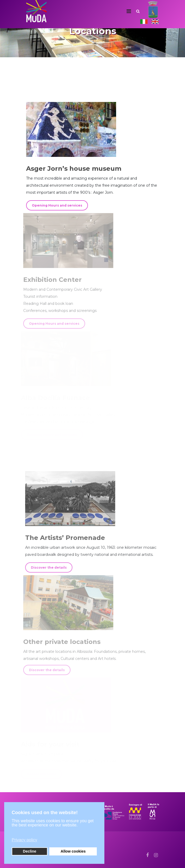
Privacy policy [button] (25, 840)
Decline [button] (30, 851)
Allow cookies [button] (73, 851)
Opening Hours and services (57, 205)
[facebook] (147, 855)
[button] (54, 832)
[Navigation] (129, 11)
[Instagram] (156, 855)
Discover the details (48, 567)
